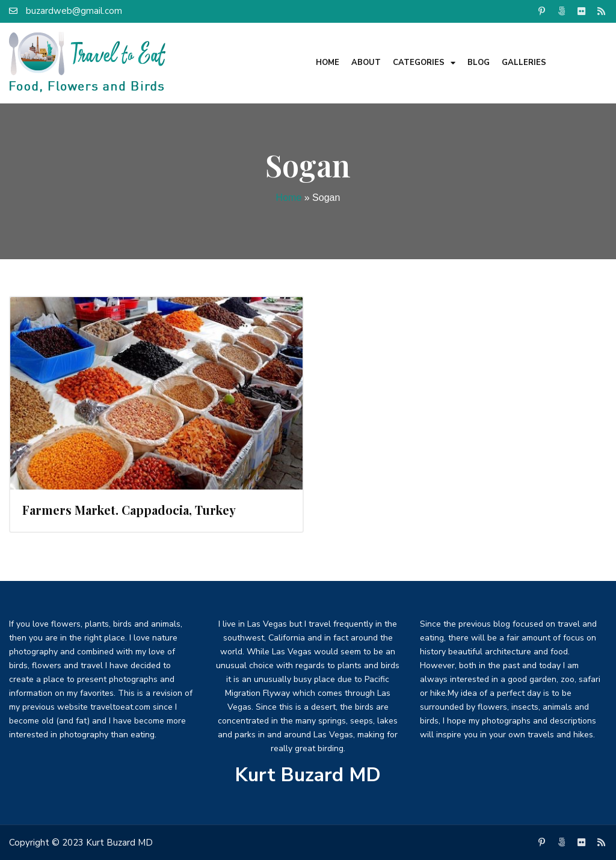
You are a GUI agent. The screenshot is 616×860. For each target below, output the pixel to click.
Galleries (524, 63)
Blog (479, 63)
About (366, 63)
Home (328, 63)
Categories (424, 63)
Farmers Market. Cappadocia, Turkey (129, 510)
